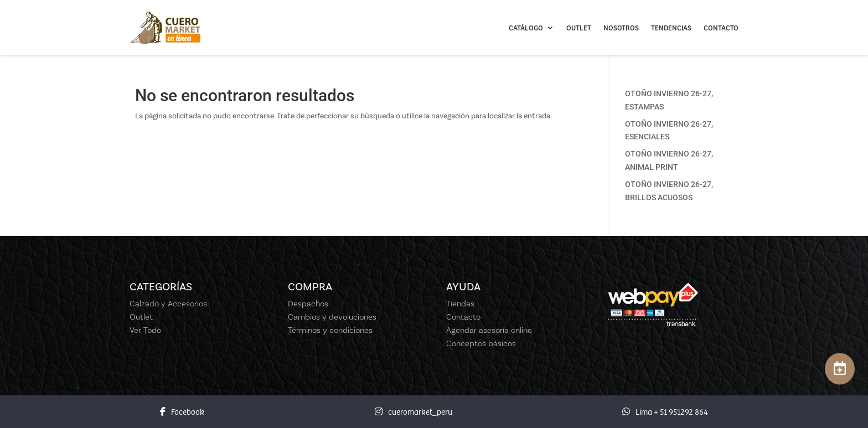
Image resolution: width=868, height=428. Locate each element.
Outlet (579, 28)
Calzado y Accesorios (168, 304)
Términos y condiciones (330, 330)
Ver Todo (145, 330)
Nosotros (621, 28)
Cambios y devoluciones (332, 317)
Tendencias (671, 28)
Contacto (721, 28)
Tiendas (460, 304)
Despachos (308, 304)
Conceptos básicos (481, 343)
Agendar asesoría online (489, 330)
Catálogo (526, 28)
